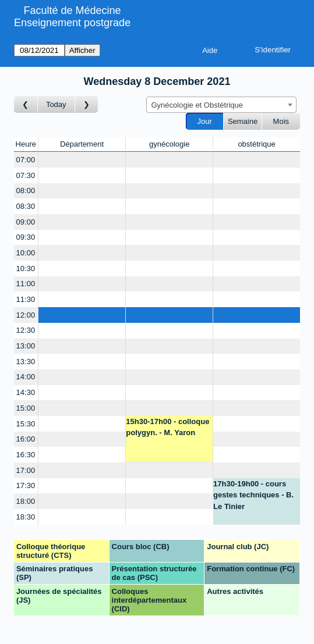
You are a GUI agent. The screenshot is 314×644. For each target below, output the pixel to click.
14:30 (26, 392)
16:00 (26, 439)
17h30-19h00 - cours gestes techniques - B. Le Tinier (253, 495)
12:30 (26, 330)
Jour (205, 121)
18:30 (26, 517)
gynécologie (169, 144)
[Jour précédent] (26, 104)
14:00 (26, 377)
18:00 (26, 501)
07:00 (26, 160)
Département (82, 144)
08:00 (26, 191)
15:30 (26, 424)
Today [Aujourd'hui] (56, 104)
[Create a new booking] (82, 160)
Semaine (243, 121)
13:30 (26, 362)
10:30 (26, 268)
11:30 (26, 299)
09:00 (26, 222)
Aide (210, 50)
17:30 (26, 485)
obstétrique (256, 144)
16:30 (26, 455)
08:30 (26, 206)
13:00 (26, 346)
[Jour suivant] (87, 104)
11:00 (26, 284)
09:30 (26, 237)
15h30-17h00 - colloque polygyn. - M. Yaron (167, 427)
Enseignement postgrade (72, 23)
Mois (281, 121)
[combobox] (221, 105)
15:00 (26, 408)
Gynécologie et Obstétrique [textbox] (197, 105)
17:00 (26, 470)
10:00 (26, 253)
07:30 (26, 175)
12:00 (26, 315)
